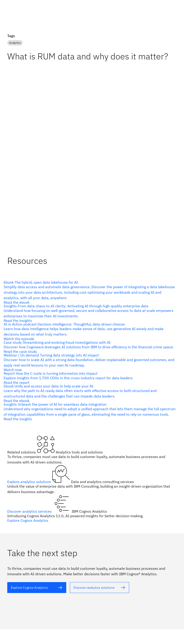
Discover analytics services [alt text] (30, 511)
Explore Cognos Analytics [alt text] (28, 520)
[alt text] (90, 292)
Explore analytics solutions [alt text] (30, 482)
